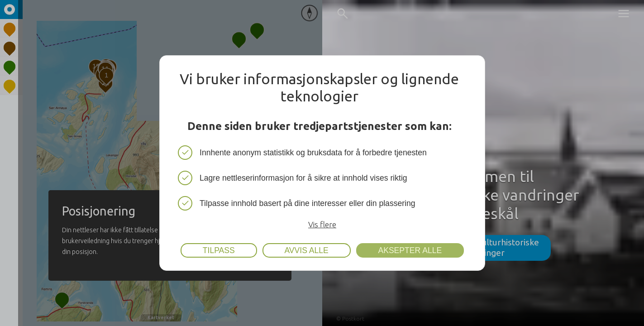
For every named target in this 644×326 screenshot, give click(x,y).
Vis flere (322, 224)
